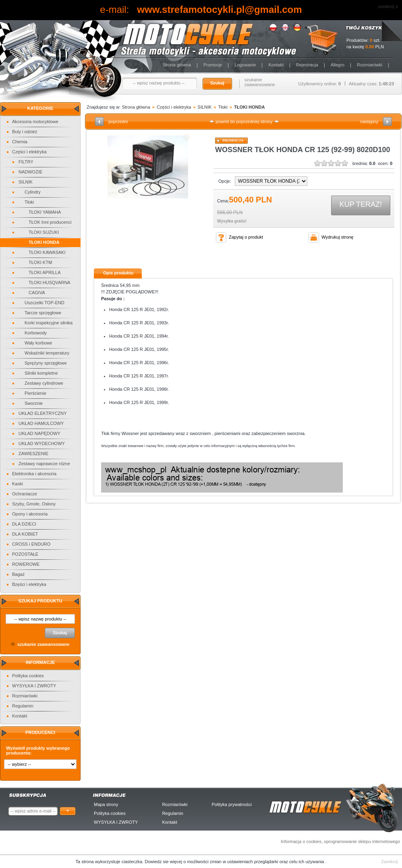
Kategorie (40, 108)
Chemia (20, 142)
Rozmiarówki (370, 65)
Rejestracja (307, 65)
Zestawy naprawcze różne (44, 464)
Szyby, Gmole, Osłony (34, 504)
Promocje (213, 65)
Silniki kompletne (41, 373)
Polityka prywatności (232, 804)
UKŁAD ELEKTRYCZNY (43, 413)
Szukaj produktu (40, 601)
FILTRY (26, 162)
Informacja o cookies (301, 841)
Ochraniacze (25, 494)
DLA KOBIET (25, 534)
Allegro (338, 65)
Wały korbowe (38, 343)
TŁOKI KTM (40, 262)
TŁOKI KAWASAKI (47, 252)
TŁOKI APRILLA (45, 272)
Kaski (18, 484)
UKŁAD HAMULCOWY (41, 423)
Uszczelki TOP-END (45, 303)
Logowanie (245, 65)
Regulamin (23, 706)
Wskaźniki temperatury (47, 353)
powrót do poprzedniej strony (244, 122)
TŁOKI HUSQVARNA (50, 282)
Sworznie (34, 403)
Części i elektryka (29, 152)
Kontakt (276, 65)
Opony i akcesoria (30, 514)
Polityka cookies (28, 676)
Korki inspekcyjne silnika (49, 323)
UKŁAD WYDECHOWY (42, 443)
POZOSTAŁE (25, 554)
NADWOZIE (30, 172)
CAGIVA (37, 293)
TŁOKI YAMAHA (45, 212)
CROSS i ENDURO (31, 544)
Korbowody (36, 333)
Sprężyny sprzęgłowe (46, 363)
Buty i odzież (25, 132)
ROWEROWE (26, 564)
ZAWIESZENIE (33, 454)
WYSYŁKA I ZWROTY (34, 686)
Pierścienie (35, 393)
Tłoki (29, 202)
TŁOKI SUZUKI (44, 232)
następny (369, 122)
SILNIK (26, 182)
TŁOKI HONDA (44, 242)
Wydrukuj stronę (337, 237)
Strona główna (176, 65)
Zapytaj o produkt (246, 237)
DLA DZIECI (24, 524)
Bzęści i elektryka (29, 584)
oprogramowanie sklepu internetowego (362, 841)
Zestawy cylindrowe (44, 383)
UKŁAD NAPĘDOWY (39, 433)
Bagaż (18, 574)
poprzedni (118, 122)
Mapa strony (106, 804)
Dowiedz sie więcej (164, 862)
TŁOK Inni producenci (50, 222)
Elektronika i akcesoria (34, 474)
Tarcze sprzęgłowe (43, 313)
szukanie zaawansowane (260, 82)
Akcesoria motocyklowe (35, 122)
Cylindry (33, 192)
